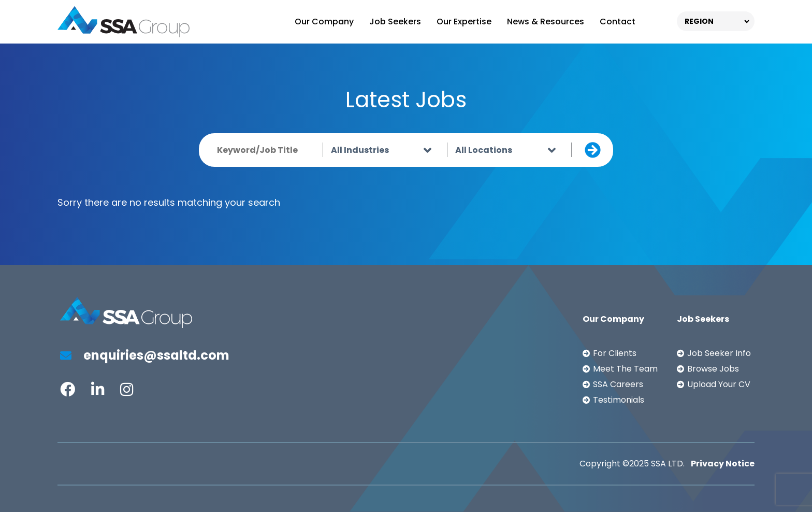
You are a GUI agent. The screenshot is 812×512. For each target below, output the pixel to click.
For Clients (615, 353)
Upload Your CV (719, 384)
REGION (699, 21)
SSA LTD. (668, 464)
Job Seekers (395, 22)
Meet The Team (625, 369)
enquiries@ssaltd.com (145, 355)
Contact (618, 22)
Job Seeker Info (719, 353)
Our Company (324, 22)
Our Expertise (464, 22)
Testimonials (619, 400)
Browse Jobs (713, 369)
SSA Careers (618, 384)
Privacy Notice (723, 464)
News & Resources (546, 22)
